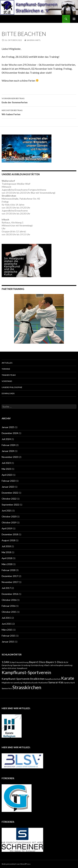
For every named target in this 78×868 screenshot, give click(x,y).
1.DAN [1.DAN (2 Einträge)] (5, 662)
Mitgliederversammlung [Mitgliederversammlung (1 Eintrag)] (12, 683)
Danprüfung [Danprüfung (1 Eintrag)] (7, 665)
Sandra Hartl (34, 40)
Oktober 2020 (9, 516)
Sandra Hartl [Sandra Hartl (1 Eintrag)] (69, 683)
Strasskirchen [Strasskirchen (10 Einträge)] (27, 687)
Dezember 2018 (10, 534)
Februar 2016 (9, 606)
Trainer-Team (9, 375)
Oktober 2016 (9, 600)
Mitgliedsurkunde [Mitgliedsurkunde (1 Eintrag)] (30, 683)
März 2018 (7, 564)
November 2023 (10, 457)
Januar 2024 (8, 451)
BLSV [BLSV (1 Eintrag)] (66, 662)
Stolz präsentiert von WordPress (16, 864)
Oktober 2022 (9, 499)
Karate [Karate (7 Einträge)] (68, 678)
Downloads (8, 393)
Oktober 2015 (9, 612)
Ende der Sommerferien (39, 100)
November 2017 (10, 582)
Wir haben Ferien (39, 112)
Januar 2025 (8, 427)
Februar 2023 (9, 481)
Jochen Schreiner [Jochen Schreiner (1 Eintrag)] (9, 668)
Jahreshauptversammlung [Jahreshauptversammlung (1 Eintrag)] (61, 665)
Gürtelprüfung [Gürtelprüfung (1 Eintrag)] (37, 665)
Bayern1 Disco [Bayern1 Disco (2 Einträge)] (37, 662)
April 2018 (7, 558)
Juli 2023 (6, 463)
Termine (6, 369)
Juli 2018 (6, 546)
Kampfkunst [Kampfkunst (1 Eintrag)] (22, 668)
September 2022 (10, 505)
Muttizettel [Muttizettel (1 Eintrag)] (43, 683)
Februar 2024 (9, 445)
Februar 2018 (9, 570)
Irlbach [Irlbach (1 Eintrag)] (47, 665)
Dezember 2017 (10, 576)
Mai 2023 (6, 469)
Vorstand (7, 381)
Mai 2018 (6, 552)
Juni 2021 (7, 511)
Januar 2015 (8, 642)
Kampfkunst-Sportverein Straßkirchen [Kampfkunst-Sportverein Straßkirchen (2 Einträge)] (23, 679)
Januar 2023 (8, 487)
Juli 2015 (6, 618)
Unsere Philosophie (12, 387)
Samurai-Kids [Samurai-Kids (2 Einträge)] (56, 682)
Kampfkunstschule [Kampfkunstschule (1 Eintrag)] (53, 679)
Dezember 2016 (10, 594)
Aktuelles (7, 363)
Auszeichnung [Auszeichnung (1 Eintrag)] (22, 662)
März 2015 (7, 630)
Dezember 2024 (10, 433)
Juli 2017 (6, 588)
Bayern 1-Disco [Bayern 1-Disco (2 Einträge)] (55, 662)
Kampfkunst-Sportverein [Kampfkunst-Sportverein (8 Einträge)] (26, 672)
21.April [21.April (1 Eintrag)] (13, 662)
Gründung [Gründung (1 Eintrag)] (26, 665)
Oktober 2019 (9, 522)
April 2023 (7, 475)
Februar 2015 (9, 636)
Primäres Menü (74, 19)
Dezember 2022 (10, 493)
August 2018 (8, 540)
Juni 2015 (7, 624)
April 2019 (7, 528)
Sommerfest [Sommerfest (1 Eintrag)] (7, 688)
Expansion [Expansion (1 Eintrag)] (17, 665)
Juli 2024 (6, 439)
